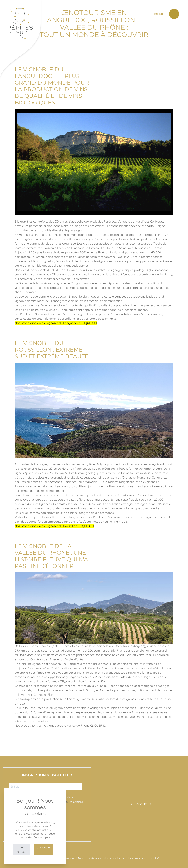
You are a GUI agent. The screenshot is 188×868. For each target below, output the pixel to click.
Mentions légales (89, 858)
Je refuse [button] (21, 849)
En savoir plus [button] (42, 837)
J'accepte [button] (43, 847)
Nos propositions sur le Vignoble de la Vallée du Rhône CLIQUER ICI (60, 725)
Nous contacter (115, 858)
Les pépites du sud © (144, 858)
